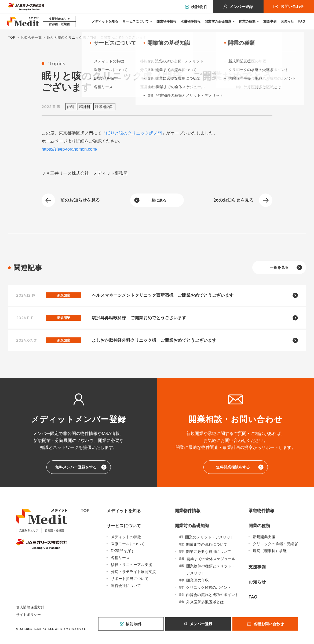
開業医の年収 (198, 580)
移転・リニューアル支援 (132, 565)
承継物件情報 (191, 21)
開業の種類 (247, 21)
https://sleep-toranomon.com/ (69, 149)
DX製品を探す (123, 551)
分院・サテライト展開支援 (133, 572)
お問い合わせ (292, 6)
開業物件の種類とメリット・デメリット (211, 569)
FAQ (302, 21)
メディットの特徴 (126, 537)
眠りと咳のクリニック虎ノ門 (134, 133)
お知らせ (287, 21)
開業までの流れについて (207, 544)
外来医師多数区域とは (205, 602)
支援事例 (270, 21)
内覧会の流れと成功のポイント (212, 595)
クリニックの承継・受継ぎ (275, 544)
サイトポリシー (28, 615)
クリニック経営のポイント (209, 587)
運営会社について (126, 586)
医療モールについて (128, 544)
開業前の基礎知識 (218, 21)
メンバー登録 (241, 7)
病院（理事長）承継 (270, 551)
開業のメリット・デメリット (210, 537)
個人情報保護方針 (30, 607)
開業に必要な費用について (209, 552)
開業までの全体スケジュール (211, 559)
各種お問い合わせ (269, 624)
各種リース (120, 558)
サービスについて (136, 21)
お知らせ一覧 (31, 38)
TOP (12, 38)
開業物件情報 (166, 21)
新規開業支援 (264, 537)
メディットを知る (105, 21)
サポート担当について (130, 579)
